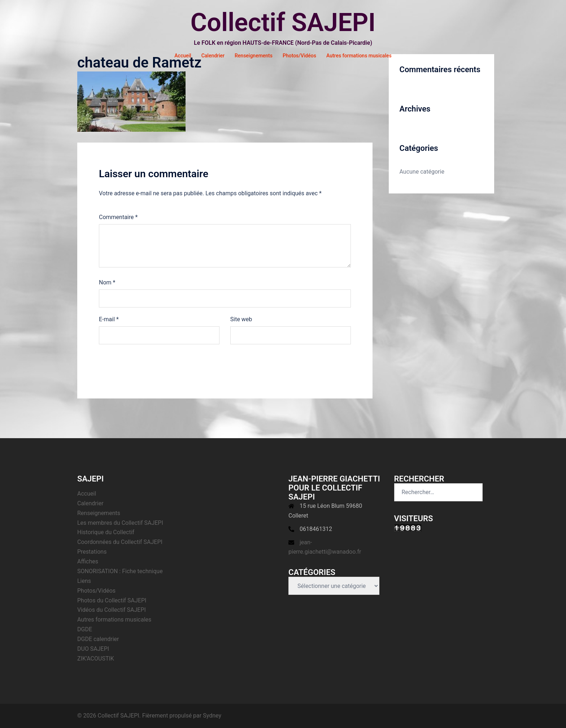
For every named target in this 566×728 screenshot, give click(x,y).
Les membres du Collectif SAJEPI (120, 523)
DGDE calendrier (98, 639)
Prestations (92, 552)
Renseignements (254, 56)
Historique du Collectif (106, 532)
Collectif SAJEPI (283, 22)
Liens (84, 581)
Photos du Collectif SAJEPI (112, 600)
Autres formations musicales (359, 56)
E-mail (109, 319)
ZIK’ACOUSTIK (96, 659)
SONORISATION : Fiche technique (120, 571)
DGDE (85, 629)
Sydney (212, 716)
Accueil (183, 56)
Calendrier (213, 56)
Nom (107, 282)
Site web (241, 319)
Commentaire (118, 217)
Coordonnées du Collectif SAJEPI (120, 542)
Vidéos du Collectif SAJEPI (112, 610)
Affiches (88, 561)
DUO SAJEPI (93, 649)
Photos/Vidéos (299, 56)
